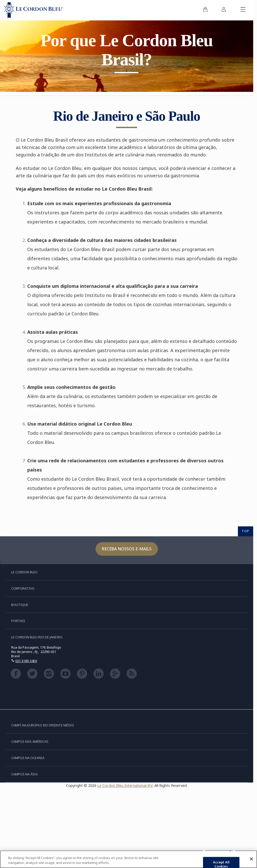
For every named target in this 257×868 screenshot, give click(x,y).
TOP (246, 531)
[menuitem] (205, 10)
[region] (128, 859)
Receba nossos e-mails (127, 549)
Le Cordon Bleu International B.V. (125, 785)
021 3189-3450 (26, 661)
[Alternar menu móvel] (243, 10)
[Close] (251, 859)
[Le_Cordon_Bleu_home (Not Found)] (34, 10)
